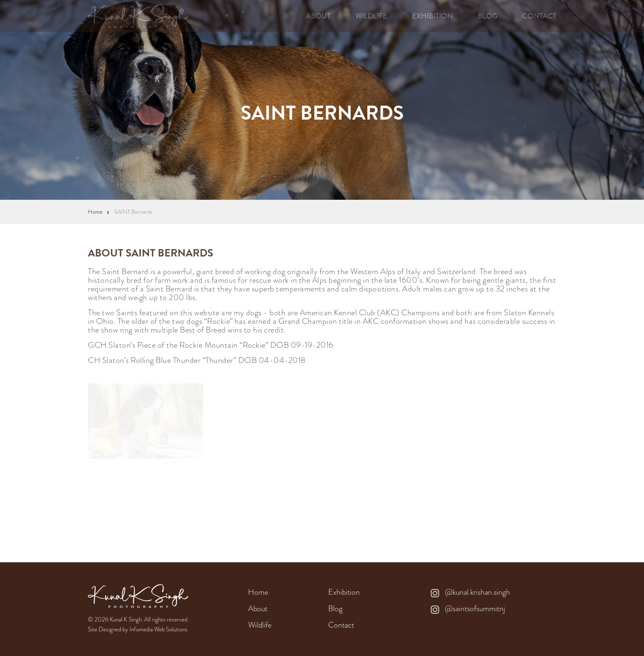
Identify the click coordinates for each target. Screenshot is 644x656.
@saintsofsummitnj (468, 609)
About (258, 609)
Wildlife (260, 625)
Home (95, 212)
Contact (341, 625)
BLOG (488, 16)
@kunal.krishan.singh (470, 592)
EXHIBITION (432, 16)
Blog (335, 609)
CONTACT (539, 16)
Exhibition (344, 592)
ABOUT (318, 16)
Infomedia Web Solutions (159, 629)
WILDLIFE (371, 16)
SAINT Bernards (133, 212)
